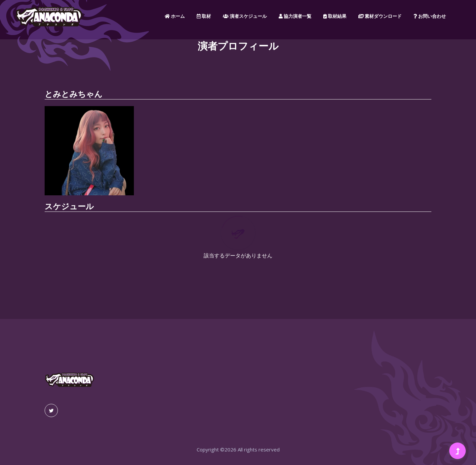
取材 (204, 16)
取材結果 (335, 16)
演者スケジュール (245, 16)
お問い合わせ (430, 16)
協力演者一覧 (295, 16)
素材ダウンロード (380, 16)
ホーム (175, 16)
